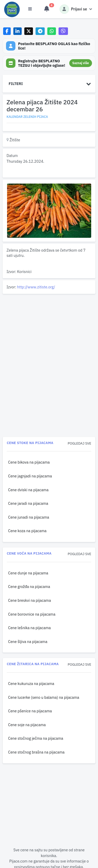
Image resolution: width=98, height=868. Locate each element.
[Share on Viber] (63, 31)
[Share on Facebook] (7, 31)
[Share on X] (29, 31)
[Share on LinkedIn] (18, 31)
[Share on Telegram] (40, 31)
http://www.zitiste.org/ (36, 287)
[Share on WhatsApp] (52, 31)
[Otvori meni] (30, 9)
